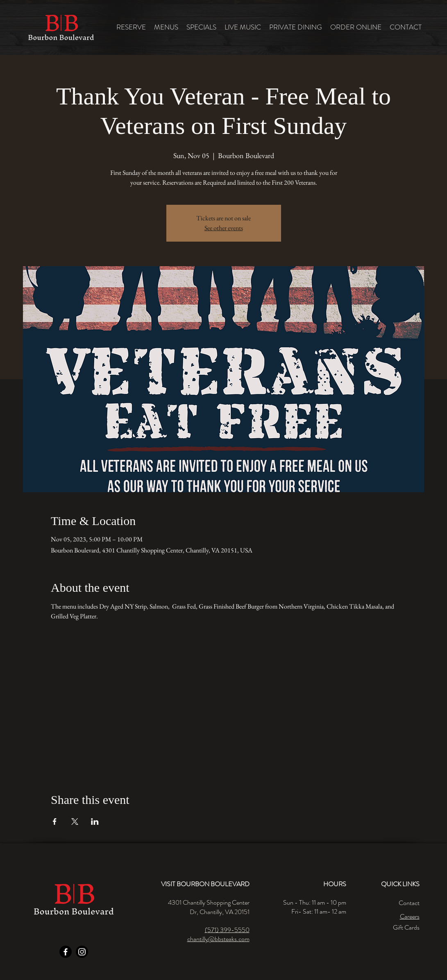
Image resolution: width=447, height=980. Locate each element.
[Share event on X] (75, 822)
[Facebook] (66, 952)
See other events (224, 228)
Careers (410, 916)
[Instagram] (82, 952)
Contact (409, 903)
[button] (166, 27)
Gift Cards (406, 927)
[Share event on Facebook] (55, 822)
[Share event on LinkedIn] (95, 822)
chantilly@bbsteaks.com (218, 939)
